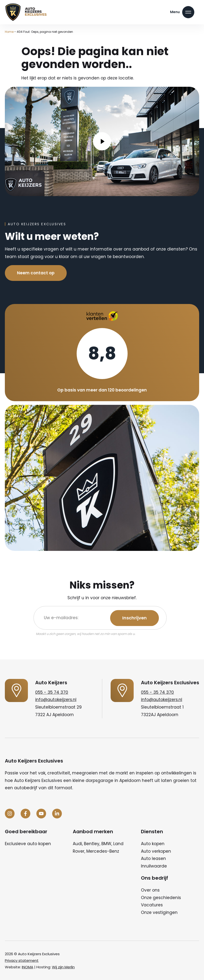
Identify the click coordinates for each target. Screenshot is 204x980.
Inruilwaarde (154, 866)
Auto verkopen (156, 851)
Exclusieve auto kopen (28, 844)
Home (9, 32)
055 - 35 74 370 (52, 692)
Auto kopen (153, 844)
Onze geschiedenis (161, 898)
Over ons (150, 890)
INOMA (28, 967)
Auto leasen (153, 859)
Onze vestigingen (159, 912)
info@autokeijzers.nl (56, 700)
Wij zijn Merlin (63, 967)
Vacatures (152, 905)
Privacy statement (22, 960)
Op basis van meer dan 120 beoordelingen (102, 390)
